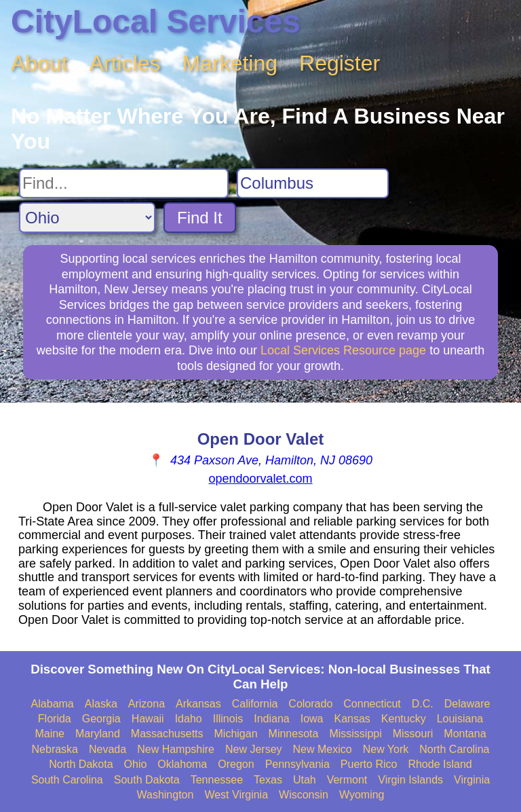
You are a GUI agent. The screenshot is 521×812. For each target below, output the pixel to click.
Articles (125, 63)
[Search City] (313, 183)
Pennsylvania (297, 764)
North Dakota (81, 764)
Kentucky (404, 719)
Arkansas (198, 704)
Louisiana (460, 719)
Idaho (189, 719)
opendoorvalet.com (260, 479)
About (39, 63)
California (255, 704)
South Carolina (67, 780)
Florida (55, 719)
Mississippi (355, 734)
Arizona (147, 704)
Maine (50, 734)
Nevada (108, 749)
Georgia (101, 719)
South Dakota (147, 780)
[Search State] (87, 218)
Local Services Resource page (343, 350)
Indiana (272, 719)
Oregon (236, 764)
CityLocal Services (156, 21)
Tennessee (217, 780)
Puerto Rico (369, 764)
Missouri (413, 734)
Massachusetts (167, 734)
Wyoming (362, 795)
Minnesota (294, 734)
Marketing (230, 63)
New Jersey (254, 749)
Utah (305, 780)
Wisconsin (304, 795)
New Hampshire (176, 749)
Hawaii (148, 719)
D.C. (423, 704)
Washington (165, 795)
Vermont (347, 780)
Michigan (236, 734)
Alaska (101, 704)
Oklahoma (182, 764)
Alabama (53, 704)
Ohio (136, 764)
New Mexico (323, 749)
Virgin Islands (410, 780)
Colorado (310, 704)
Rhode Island (440, 764)
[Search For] (124, 183)
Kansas (352, 719)
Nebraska (55, 749)
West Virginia (236, 795)
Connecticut (372, 704)
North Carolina (454, 749)
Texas (268, 780)
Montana (465, 734)
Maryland (98, 734)
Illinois (228, 719)
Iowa (312, 719)
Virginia (472, 780)
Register (340, 63)
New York (386, 749)
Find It (200, 218)
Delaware (467, 704)
